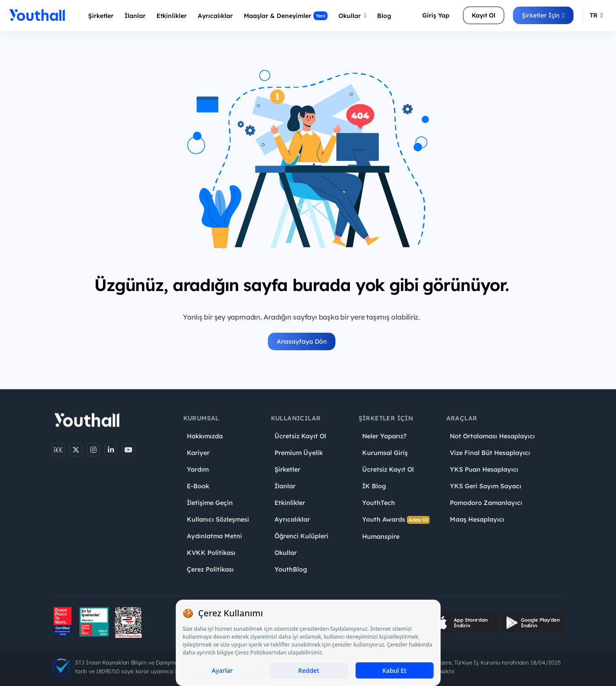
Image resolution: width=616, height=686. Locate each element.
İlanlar (135, 16)
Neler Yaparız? (384, 436)
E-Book (198, 486)
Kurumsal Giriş (385, 453)
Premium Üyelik (299, 453)
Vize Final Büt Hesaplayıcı (490, 453)
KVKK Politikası (211, 553)
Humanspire (381, 537)
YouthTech (379, 503)
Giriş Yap (436, 15)
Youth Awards (396, 520)
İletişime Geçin (210, 503)
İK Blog (374, 486)
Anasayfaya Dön (302, 341)
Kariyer (198, 453)
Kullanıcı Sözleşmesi (218, 519)
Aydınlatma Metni (214, 536)
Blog (384, 16)
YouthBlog (291, 569)
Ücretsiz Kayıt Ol (300, 436)
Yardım (198, 469)
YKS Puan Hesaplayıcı (484, 469)
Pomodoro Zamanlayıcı (486, 503)
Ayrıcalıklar (292, 519)
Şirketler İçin (543, 15)
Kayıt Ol (484, 15)
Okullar (353, 16)
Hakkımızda (205, 436)
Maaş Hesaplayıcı (477, 519)
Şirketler (101, 16)
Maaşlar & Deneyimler (286, 16)
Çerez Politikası (210, 569)
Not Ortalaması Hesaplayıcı (492, 436)
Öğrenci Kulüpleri (301, 536)
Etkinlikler (172, 16)
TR (596, 15)
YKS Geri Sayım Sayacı (486, 486)
